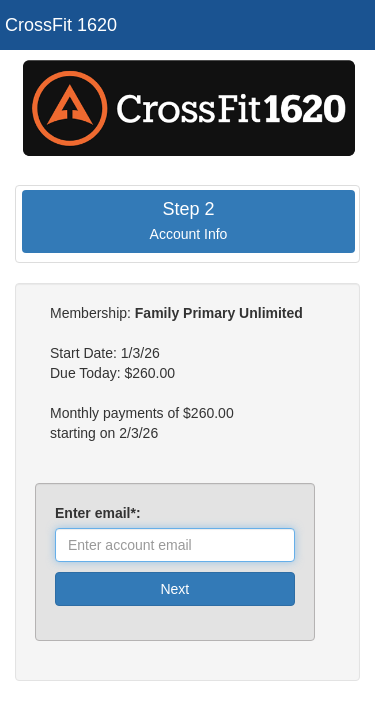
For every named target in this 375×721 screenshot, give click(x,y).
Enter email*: (101, 513)
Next (174, 589)
